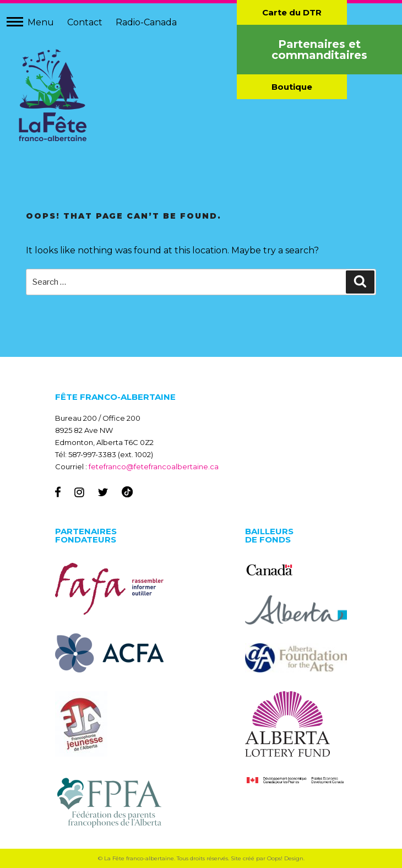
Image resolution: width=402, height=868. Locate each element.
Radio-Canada (146, 22)
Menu (41, 22)
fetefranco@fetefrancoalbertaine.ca (154, 466)
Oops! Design (285, 858)
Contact (85, 22)
